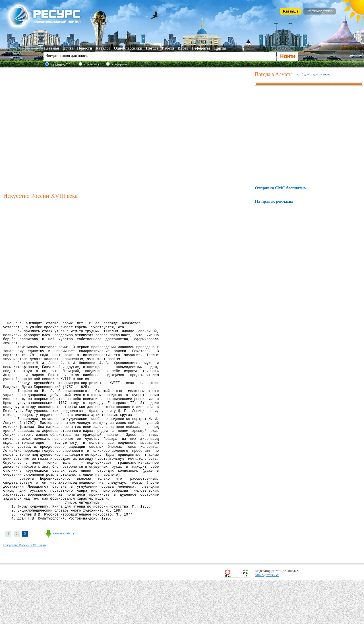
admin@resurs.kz (267, 619)
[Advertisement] (57, 129)
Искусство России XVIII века (24, 589)
